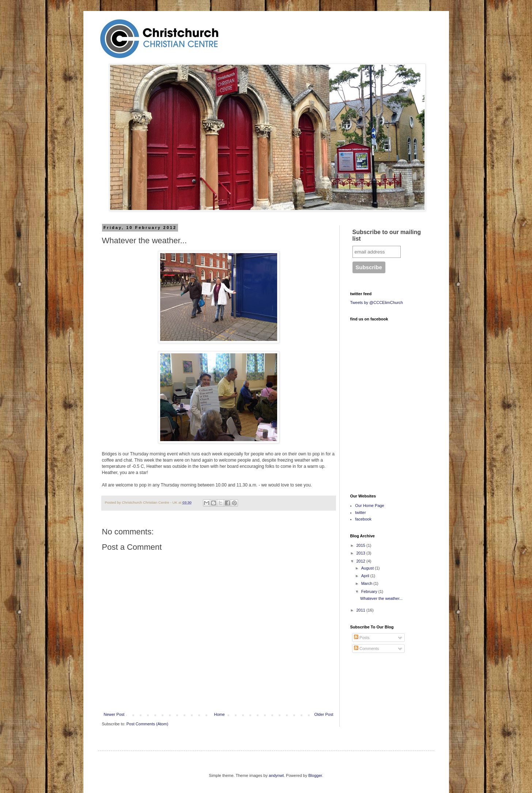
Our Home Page (369, 506)
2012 (362, 561)
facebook (363, 519)
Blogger (315, 775)
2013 (362, 553)
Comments (366, 649)
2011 (362, 610)
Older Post (324, 714)
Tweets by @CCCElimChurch (377, 302)
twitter (360, 512)
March (367, 583)
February (370, 591)
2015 (362, 545)
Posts (362, 638)
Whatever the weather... (381, 598)
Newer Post (114, 714)
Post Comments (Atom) (147, 724)
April (366, 576)
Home (219, 714)
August (368, 568)
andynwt (276, 775)
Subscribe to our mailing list (387, 235)
